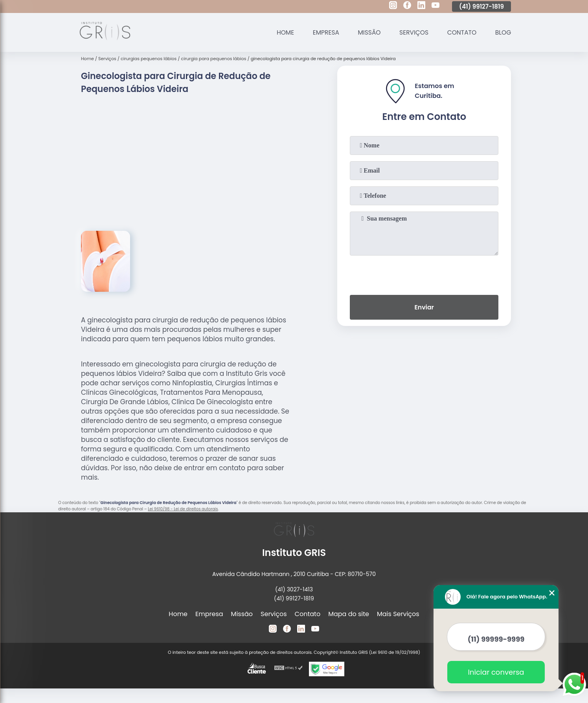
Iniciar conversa (496, 672)
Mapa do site (349, 614)
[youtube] (435, 6)
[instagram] (393, 6)
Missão (366, 32)
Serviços (412, 32)
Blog (503, 32)
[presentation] (424, 274)
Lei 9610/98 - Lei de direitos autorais (183, 509)
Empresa (322, 32)
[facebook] (407, 6)
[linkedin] (421, 6)
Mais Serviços (398, 614)
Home (280, 32)
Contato (460, 32)
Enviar (424, 308)
